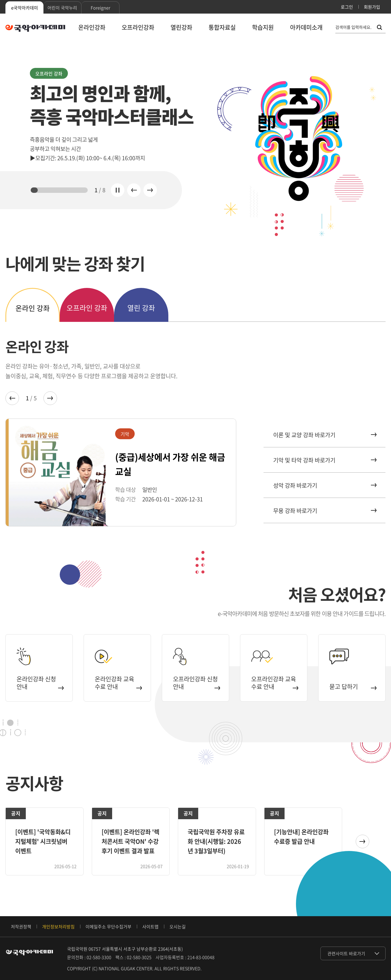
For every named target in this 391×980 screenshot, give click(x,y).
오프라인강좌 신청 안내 (196, 683)
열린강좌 (181, 27)
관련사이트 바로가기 (346, 953)
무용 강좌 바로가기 (324, 511)
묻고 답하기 (353, 686)
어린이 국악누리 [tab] (62, 8)
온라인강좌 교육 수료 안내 (118, 683)
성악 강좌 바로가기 (324, 485)
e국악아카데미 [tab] (25, 8)
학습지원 (263, 27)
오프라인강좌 (138, 27)
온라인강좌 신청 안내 (40, 683)
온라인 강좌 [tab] (33, 308)
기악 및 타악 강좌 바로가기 (324, 460)
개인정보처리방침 (58, 926)
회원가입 (372, 7)
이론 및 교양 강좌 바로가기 (324, 435)
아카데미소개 (306, 27)
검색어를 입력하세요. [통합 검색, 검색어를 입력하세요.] (353, 27)
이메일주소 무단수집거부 (108, 926)
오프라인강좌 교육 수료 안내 (274, 683)
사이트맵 (150, 926)
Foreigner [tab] (100, 8)
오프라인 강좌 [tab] (87, 308)
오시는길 (178, 926)
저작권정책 (21, 926)
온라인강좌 (92, 27)
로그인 (347, 7)
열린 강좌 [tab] (141, 308)
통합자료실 (222, 27)
